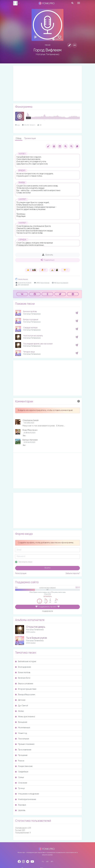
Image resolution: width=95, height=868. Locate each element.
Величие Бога (23, 678)
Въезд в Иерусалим (25, 695)
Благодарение (23, 667)
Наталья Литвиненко (47, 54)
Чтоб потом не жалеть (33, 336)
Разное (20, 761)
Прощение (21, 755)
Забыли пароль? (73, 573)
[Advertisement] (47, 83)
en (52, 861)
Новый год (21, 733)
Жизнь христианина (25, 717)
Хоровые (21, 805)
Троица (20, 788)
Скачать (48, 255)
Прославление (23, 750)
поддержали (48, 611)
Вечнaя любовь (30, 312)
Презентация (30, 138)
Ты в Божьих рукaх (37, 638)
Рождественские (24, 766)
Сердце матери (30, 328)
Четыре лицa (29, 352)
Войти (47, 568)
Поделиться (47, 260)
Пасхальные (22, 739)
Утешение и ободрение (27, 794)
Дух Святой (22, 706)
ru (43, 861)
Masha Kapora (22, 279)
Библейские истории (26, 662)
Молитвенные (23, 728)
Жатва (19, 711)
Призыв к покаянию (25, 744)
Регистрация (21, 573)
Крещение (21, 722)
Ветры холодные (31, 320)
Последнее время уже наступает (38, 344)
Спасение (21, 783)
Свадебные (22, 772)
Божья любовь (23, 672)
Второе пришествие (26, 689)
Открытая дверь (36, 627)
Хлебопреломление (26, 799)
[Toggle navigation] (79, 3)
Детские (20, 700)
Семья (19, 777)
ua (47, 861)
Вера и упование (24, 684)
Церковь (20, 810)
